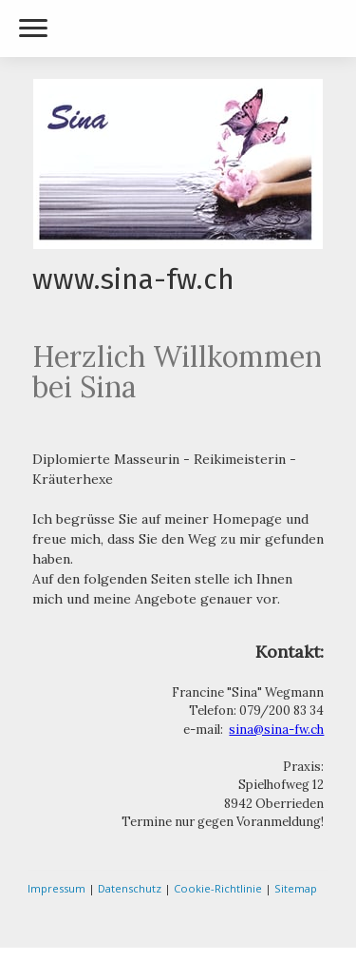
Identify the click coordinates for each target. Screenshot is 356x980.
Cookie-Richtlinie (218, 888)
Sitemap (296, 888)
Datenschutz (130, 888)
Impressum (56, 888)
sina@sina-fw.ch (276, 730)
